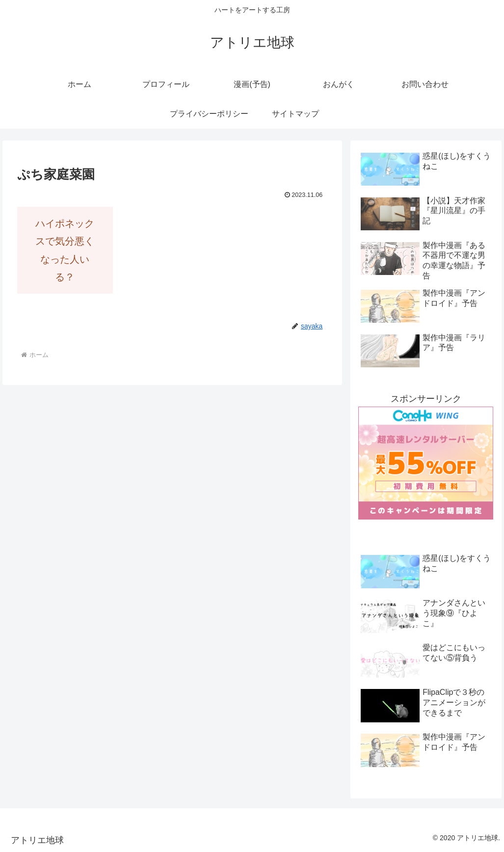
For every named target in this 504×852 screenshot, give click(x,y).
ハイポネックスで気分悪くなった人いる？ (65, 250)
